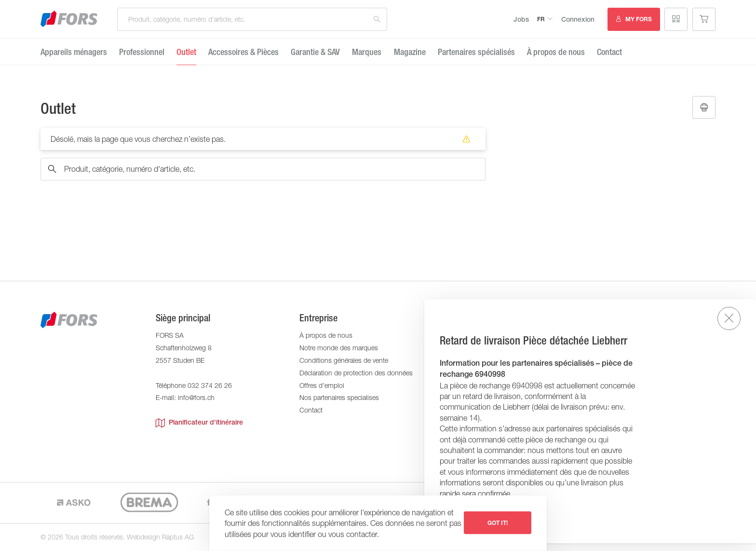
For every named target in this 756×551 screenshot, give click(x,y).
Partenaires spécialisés (476, 52)
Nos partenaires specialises (339, 397)
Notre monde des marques (339, 348)
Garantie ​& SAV (315, 52)
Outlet (186, 52)
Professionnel (142, 52)
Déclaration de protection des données (356, 373)
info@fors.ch (196, 397)
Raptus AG (178, 537)
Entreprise (318, 318)
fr (541, 19)
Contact (609, 52)
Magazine (410, 52)
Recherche (377, 19)
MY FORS (639, 19)
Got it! (498, 523)
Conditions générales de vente (344, 360)
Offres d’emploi (322, 385)
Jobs (521, 19)
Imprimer (704, 107)
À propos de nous (556, 52)
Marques (367, 52)
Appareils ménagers (74, 52)
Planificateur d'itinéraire (199, 423)
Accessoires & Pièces (243, 52)
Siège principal (183, 318)
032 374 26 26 (210, 385)
